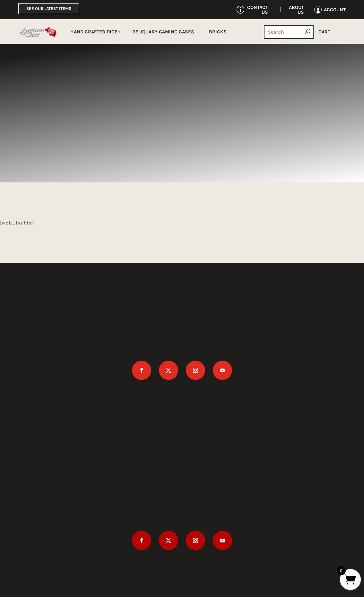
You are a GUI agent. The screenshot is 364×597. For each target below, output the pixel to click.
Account (335, 10)
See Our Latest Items (49, 9)
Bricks (218, 32)
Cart (324, 32)
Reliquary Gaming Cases (163, 32)
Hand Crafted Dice (94, 32)
